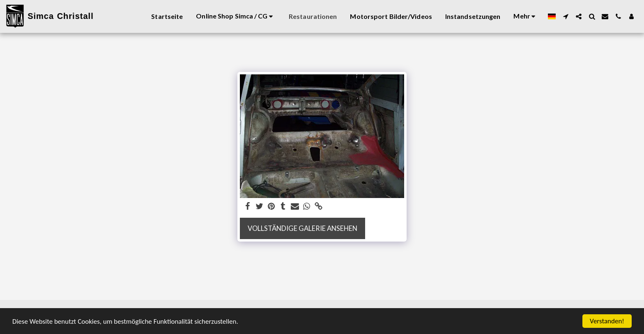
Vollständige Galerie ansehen (302, 228)
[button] (566, 16)
